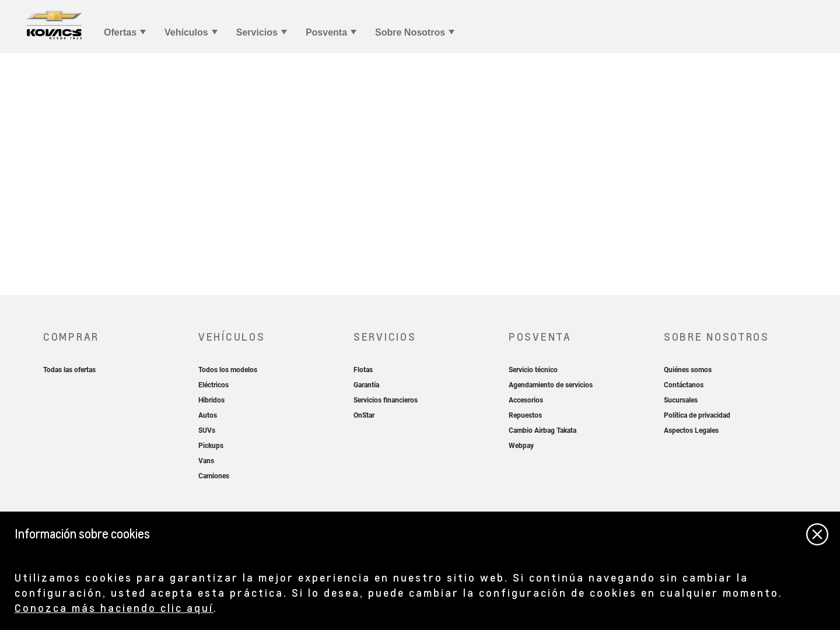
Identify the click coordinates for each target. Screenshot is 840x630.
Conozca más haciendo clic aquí (114, 608)
